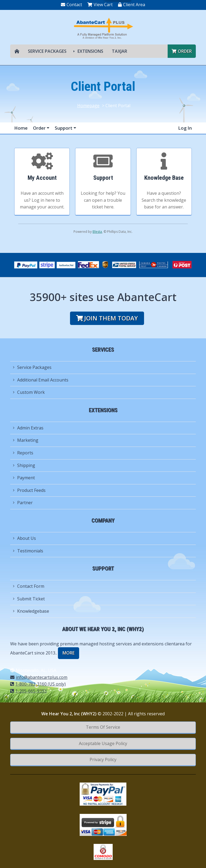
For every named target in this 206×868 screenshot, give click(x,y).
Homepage (88, 106)
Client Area (132, 5)
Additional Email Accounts (41, 380)
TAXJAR (119, 51)
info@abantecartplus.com (39, 677)
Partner (23, 503)
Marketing (26, 440)
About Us (24, 538)
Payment (24, 478)
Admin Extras (28, 428)
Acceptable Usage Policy (103, 743)
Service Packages (47, 51)
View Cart (100, 5)
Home (21, 128)
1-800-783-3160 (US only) (38, 684)
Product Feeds (29, 490)
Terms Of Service (103, 727)
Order (182, 51)
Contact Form (29, 586)
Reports (23, 453)
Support (64, 128)
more (69, 653)
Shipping (24, 465)
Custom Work (29, 392)
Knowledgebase (31, 611)
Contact (71, 5)
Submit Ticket (29, 599)
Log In (185, 128)
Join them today (107, 318)
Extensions (90, 51)
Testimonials (28, 551)
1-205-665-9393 (28, 691)
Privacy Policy (103, 759)
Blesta (97, 232)
